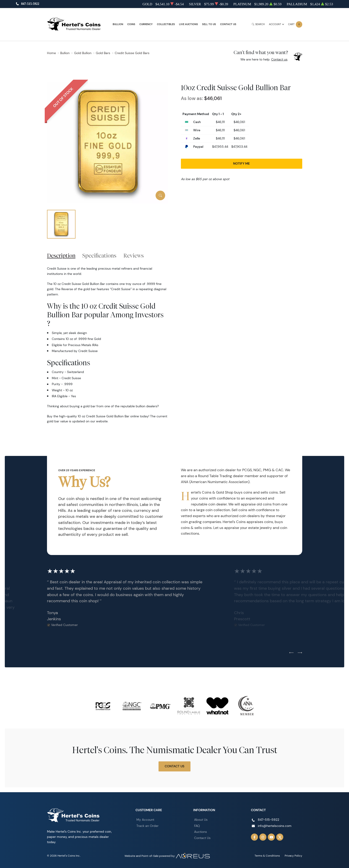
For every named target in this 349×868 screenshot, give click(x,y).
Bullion (118, 24)
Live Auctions (189, 24)
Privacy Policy (293, 856)
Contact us (279, 59)
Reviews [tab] (134, 255)
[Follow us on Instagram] (263, 837)
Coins (131, 24)
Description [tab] (61, 255)
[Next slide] (300, 653)
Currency (146, 24)
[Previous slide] (291, 653)
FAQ (197, 826)
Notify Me (241, 163)
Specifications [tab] (99, 255)
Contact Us (228, 24)
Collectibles (166, 24)
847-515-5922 (30, 4)
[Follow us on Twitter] (280, 837)
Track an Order (147, 826)
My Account (145, 820)
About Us (201, 820)
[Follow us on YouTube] (271, 837)
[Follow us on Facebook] (255, 837)
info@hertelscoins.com (275, 826)
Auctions (201, 832)
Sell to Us (209, 24)
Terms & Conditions (267, 856)
